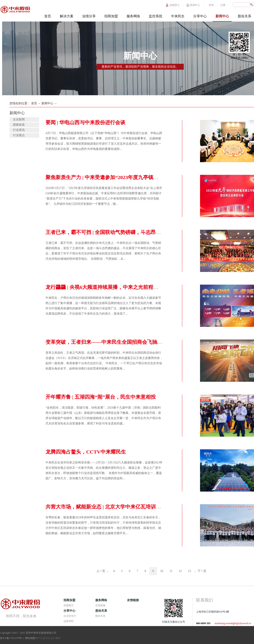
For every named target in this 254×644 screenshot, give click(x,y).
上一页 (101, 571)
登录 (211, 5)
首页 (48, 16)
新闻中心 (47, 103)
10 (162, 571)
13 (189, 571)
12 (180, 571)
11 (171, 571)
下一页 (202, 571)
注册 (223, 5)
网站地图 (29, 638)
